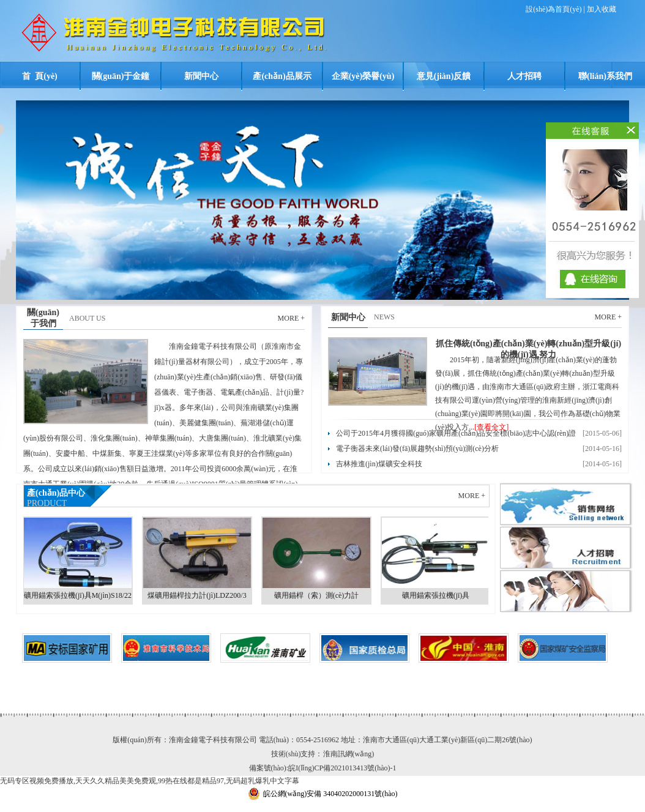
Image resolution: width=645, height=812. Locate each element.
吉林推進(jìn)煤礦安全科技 (379, 464)
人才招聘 (524, 76)
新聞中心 (201, 76)
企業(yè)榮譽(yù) (363, 76)
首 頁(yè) (40, 76)
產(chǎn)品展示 (282, 76)
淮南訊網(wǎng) (349, 754)
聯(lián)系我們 (605, 76)
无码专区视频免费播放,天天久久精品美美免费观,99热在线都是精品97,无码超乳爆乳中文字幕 (150, 781)
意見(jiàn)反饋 (444, 76)
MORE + (291, 318)
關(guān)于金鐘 (121, 76)
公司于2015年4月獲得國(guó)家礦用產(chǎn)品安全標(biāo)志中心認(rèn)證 (456, 433)
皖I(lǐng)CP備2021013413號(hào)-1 (342, 768)
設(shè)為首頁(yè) (554, 9)
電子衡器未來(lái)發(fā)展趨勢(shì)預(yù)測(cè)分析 (417, 449)
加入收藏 (602, 9)
